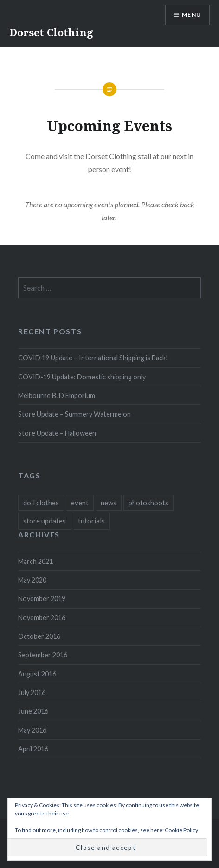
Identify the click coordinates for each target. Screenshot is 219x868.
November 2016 (42, 618)
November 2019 (42, 599)
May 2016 (32, 730)
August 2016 (37, 674)
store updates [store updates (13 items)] (45, 521)
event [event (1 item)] (80, 503)
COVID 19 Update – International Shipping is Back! (93, 358)
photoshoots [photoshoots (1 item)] (148, 503)
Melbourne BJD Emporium (57, 395)
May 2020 (32, 580)
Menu (191, 15)
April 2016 (33, 749)
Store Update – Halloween (57, 433)
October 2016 (39, 636)
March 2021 (35, 561)
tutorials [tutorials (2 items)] (91, 521)
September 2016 (43, 655)
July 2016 (32, 692)
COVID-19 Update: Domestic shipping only (82, 377)
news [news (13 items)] (109, 503)
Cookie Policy (181, 830)
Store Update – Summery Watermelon (74, 414)
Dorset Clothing (51, 32)
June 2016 (33, 711)
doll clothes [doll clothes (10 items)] (41, 503)
